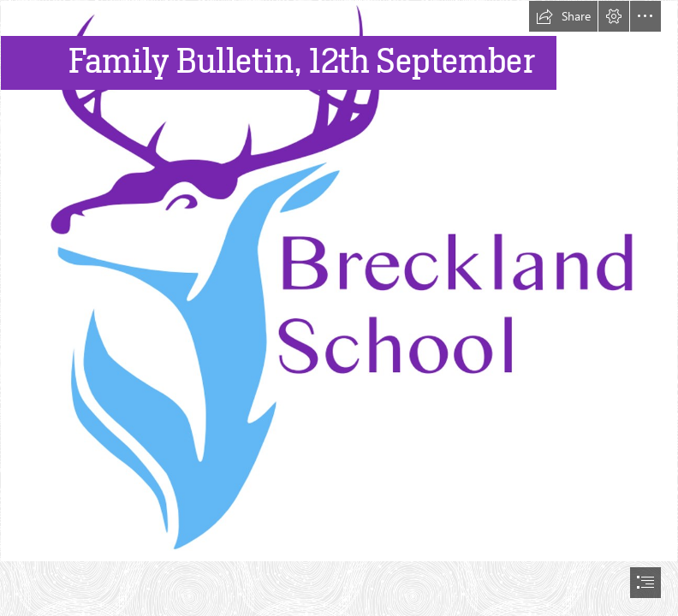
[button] (563, 16)
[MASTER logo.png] (339, 281)
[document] (339, 308)
